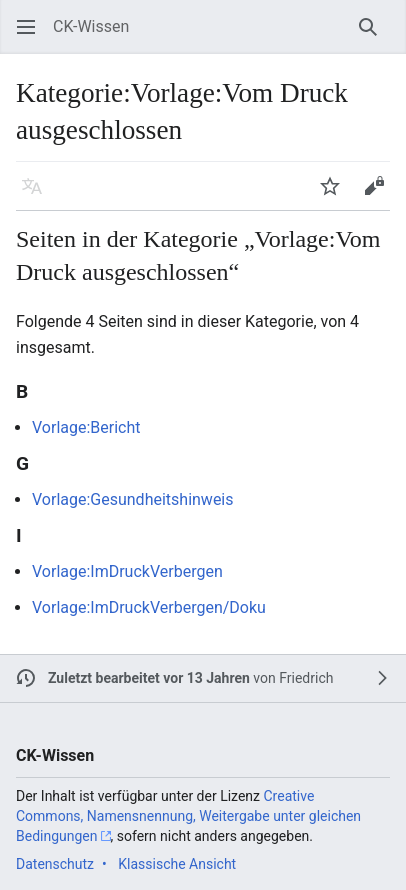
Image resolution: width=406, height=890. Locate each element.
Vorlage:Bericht (86, 427)
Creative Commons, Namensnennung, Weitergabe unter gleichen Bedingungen (188, 815)
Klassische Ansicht (177, 864)
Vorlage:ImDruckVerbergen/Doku (149, 607)
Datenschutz (55, 864)
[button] (26, 27)
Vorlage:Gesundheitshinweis (133, 499)
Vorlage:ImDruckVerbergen (127, 571)
